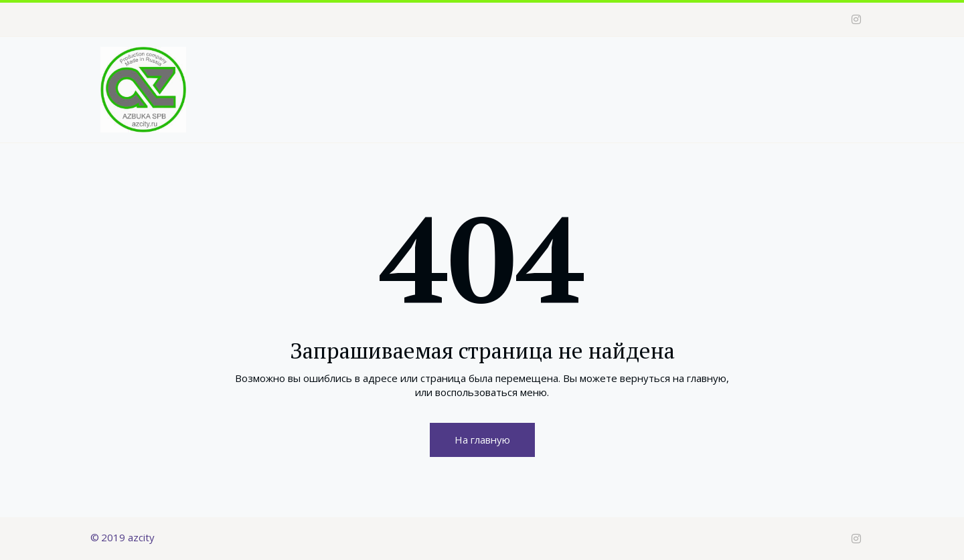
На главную (482, 440)
